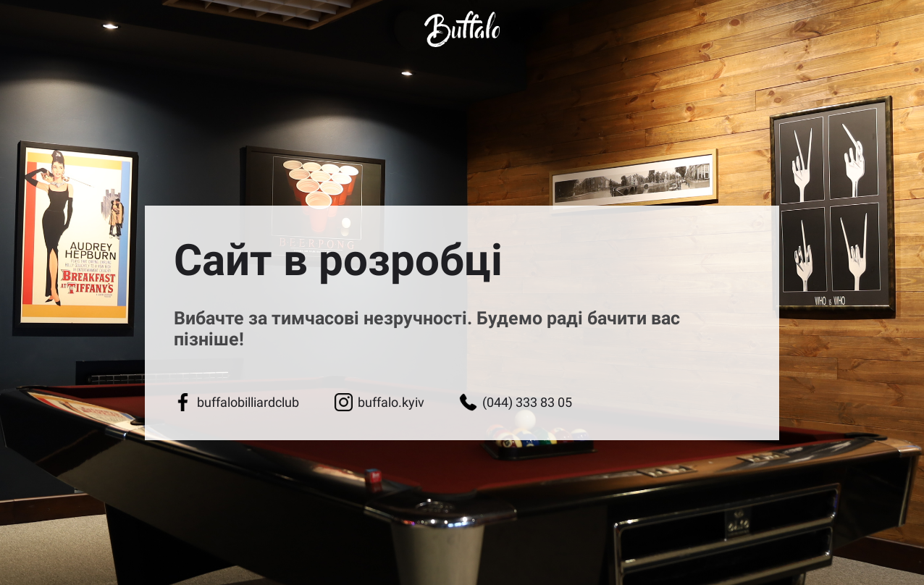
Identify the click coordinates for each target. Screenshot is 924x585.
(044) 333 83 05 (516, 402)
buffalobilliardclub (236, 402)
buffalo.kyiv (379, 402)
